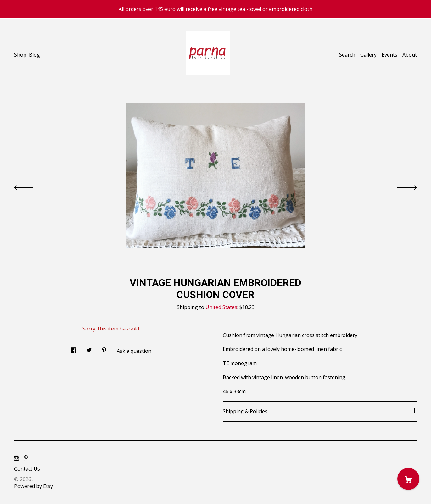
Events (389, 55)
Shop (20, 55)
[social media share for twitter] (89, 348)
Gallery (368, 55)
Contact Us (27, 469)
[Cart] (408, 479)
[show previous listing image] (30, 186)
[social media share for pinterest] (104, 348)
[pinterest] (26, 458)
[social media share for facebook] (74, 348)
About (410, 55)
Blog (34, 55)
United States (221, 307)
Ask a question (134, 351)
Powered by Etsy (34, 486)
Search (347, 55)
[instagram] (17, 458)
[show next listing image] (401, 186)
